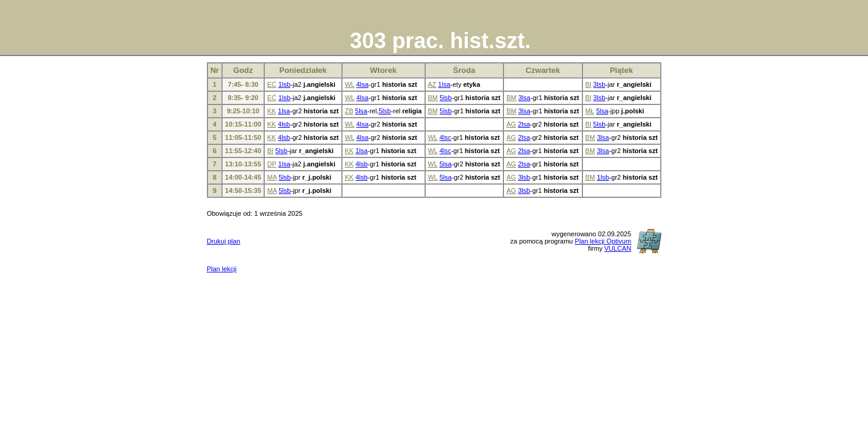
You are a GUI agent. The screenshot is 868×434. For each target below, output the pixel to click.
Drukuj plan (224, 241)
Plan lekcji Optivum (603, 241)
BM (433, 98)
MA (272, 177)
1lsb (285, 84)
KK (272, 111)
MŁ (590, 111)
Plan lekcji (222, 269)
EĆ (272, 84)
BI (588, 84)
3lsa (524, 98)
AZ (432, 84)
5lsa (361, 111)
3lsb (599, 84)
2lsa (524, 124)
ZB (349, 111)
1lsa (444, 84)
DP (272, 164)
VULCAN (618, 248)
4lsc (445, 137)
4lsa (362, 84)
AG (511, 124)
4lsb (284, 124)
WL (350, 84)
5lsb (445, 98)
